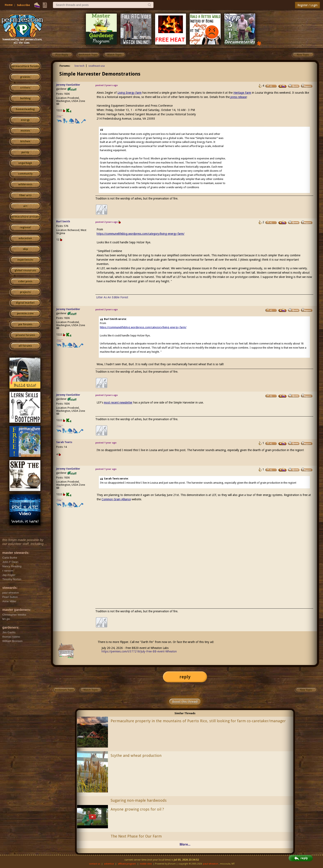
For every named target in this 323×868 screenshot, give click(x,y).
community (25, 174)
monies (25, 131)
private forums (25, 335)
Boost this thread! (185, 702)
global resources (25, 271)
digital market (25, 303)
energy (25, 120)
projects (25, 292)
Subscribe (23, 5)
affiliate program (127, 864)
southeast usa (97, 66)
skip (25, 249)
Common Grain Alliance (116, 499)
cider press (25, 281)
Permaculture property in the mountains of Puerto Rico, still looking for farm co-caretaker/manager (198, 721)
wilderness (25, 184)
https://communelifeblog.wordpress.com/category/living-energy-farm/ (140, 234)
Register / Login (307, 5)
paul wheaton (211, 864)
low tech (80, 66)
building (25, 98)
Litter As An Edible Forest (112, 297)
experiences (25, 260)
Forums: (65, 66)
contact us (95, 864)
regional (25, 227)
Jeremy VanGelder (68, 85)
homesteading (25, 109)
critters (25, 88)
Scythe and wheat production (136, 755)
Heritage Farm (242, 93)
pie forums (25, 324)
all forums (25, 346)
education (25, 238)
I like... (60, 117)
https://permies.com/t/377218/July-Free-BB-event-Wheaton (139, 651)
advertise (109, 864)
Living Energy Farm (129, 93)
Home (9, 5)
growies (25, 77)
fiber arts (25, 195)
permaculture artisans (25, 217)
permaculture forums (25, 66)
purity (25, 152)
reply (185, 677)
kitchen (25, 141)
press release (238, 97)
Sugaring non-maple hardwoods (139, 800)
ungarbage (25, 163)
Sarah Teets (64, 442)
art (25, 206)
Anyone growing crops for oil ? (137, 809)
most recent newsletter (118, 402)
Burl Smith (63, 221)
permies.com (25, 314)
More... (185, 844)
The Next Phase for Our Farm (136, 836)
